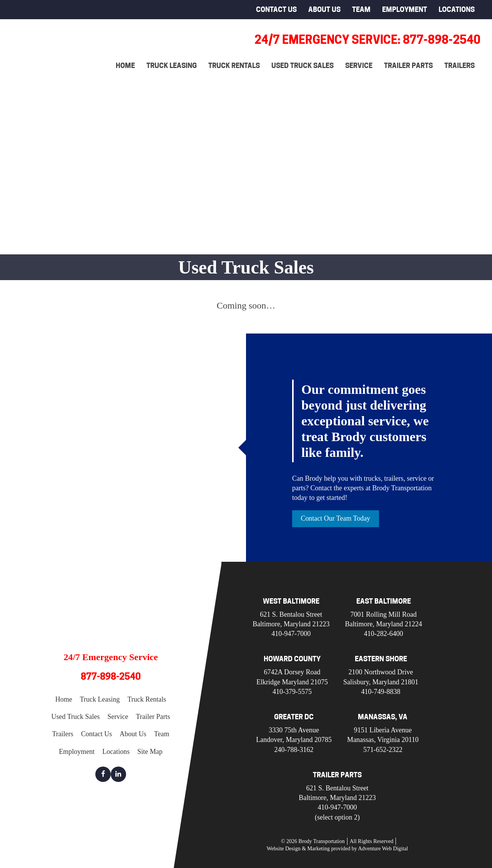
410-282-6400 (384, 634)
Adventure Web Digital (383, 849)
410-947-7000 (291, 634)
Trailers (460, 66)
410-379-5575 (292, 692)
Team (361, 9)
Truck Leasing (172, 66)
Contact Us (276, 9)
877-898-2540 (111, 677)
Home (125, 66)
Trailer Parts (408, 66)
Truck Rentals (234, 66)
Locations (457, 9)
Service (359, 66)
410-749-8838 (381, 692)
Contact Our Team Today (336, 518)
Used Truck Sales (303, 66)
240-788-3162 (294, 750)
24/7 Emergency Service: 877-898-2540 (367, 40)
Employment (405, 9)
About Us (324, 9)
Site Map (150, 752)
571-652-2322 (383, 750)
